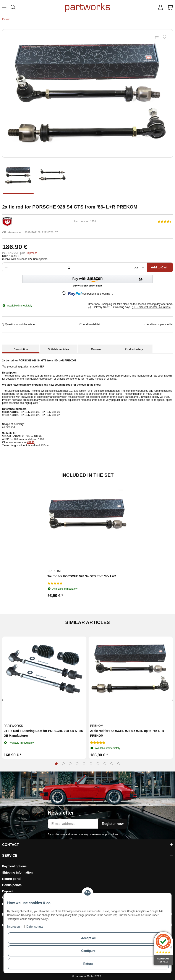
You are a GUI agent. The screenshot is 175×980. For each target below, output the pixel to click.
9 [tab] (112, 764)
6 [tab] (91, 764)
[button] (160, 8)
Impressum (15, 927)
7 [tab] (98, 764)
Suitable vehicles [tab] (58, 349)
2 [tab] (63, 764)
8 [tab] (105, 764)
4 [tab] (77, 764)
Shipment (31, 253)
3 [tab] (70, 764)
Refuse (88, 964)
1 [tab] (56, 764)
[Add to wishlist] (164, 37)
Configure (88, 951)
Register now (113, 824)
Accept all (88, 938)
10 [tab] (119, 764)
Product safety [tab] (134, 349)
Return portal (12, 879)
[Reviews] (165, 221)
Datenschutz (35, 927)
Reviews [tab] (96, 349)
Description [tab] (21, 349)
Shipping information (17, 873)
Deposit (8, 891)
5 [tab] (84, 764)
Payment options (14, 866)
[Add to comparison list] (157, 37)
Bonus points (12, 885)
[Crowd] (70, 267)
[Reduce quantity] (6, 267)
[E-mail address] (73, 824)
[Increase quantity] (144, 267)
